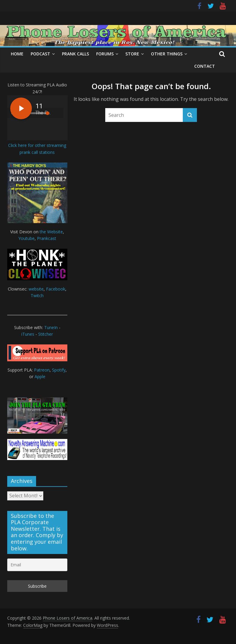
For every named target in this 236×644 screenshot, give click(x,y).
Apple (40, 376)
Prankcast (47, 238)
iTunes (28, 334)
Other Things (167, 54)
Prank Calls (75, 54)
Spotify (59, 370)
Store (132, 54)
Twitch (37, 296)
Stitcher (46, 334)
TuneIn (51, 327)
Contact (205, 66)
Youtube (26, 238)
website (36, 289)
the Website (51, 232)
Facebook (56, 289)
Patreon (42, 370)
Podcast (40, 54)
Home (17, 54)
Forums (105, 54)
